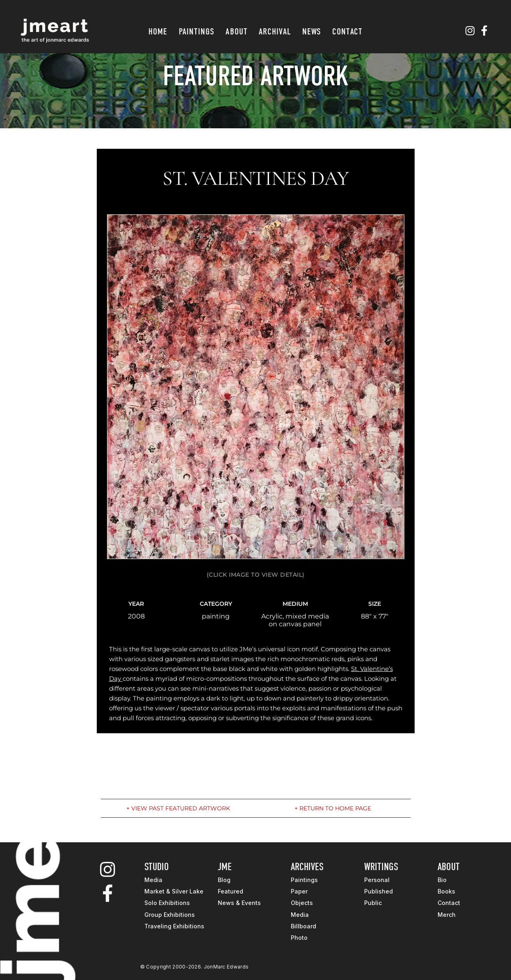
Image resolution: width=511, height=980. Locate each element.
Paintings (197, 32)
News (312, 32)
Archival (275, 32)
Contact (347, 32)
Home (158, 32)
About (237, 32)
